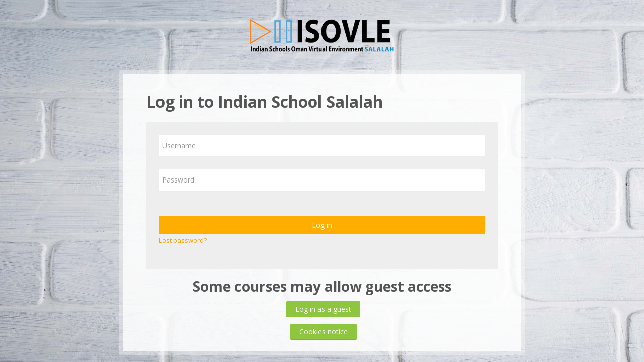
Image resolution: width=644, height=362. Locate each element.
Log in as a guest (323, 309)
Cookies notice (324, 332)
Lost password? (183, 240)
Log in (322, 225)
